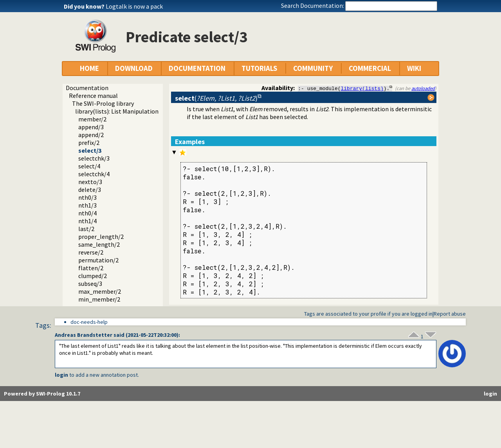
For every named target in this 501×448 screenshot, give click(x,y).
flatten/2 (91, 268)
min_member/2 (99, 299)
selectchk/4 (94, 174)
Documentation (87, 88)
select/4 (89, 166)
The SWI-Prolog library (103, 103)
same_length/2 (99, 244)
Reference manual (93, 96)
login (61, 375)
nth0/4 (87, 213)
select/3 (90, 150)
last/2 (86, 229)
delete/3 (90, 190)
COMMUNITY (313, 68)
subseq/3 (90, 284)
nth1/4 (87, 221)
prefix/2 (89, 143)
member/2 (92, 119)
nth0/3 (87, 197)
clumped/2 (93, 276)
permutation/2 (98, 260)
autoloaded (423, 88)
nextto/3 (90, 182)
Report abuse (450, 314)
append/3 (91, 127)
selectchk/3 (94, 158)
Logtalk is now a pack (134, 6)
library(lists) (362, 88)
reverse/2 (91, 252)
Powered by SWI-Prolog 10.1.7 (42, 394)
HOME (89, 68)
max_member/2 (100, 291)
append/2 (91, 135)
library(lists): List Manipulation (117, 111)
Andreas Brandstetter (84, 335)
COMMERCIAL (370, 68)
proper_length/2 (101, 237)
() (216, 98)
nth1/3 (87, 205)
